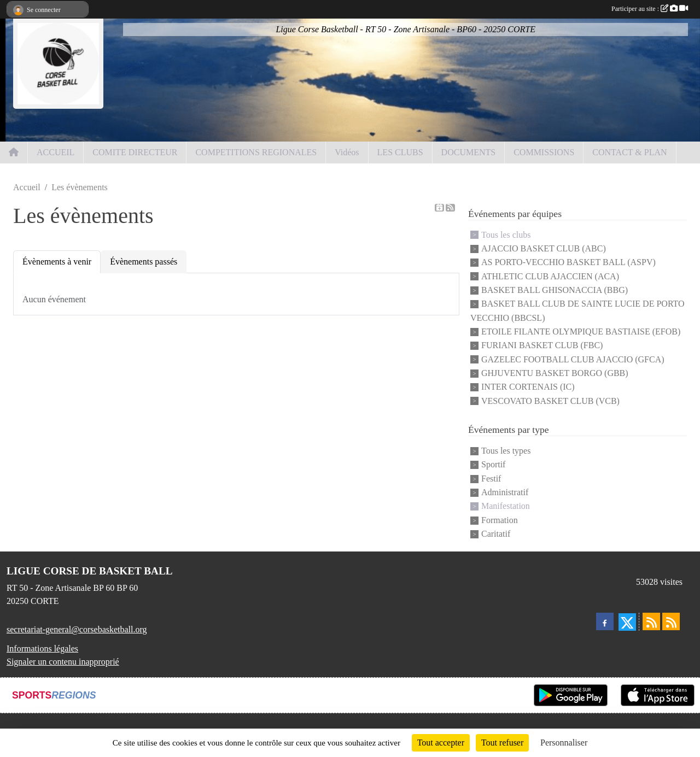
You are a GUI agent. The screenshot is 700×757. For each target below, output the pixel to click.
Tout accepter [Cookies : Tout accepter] (441, 743)
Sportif (493, 465)
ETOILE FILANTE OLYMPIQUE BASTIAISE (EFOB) (581, 331)
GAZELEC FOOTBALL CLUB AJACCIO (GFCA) (573, 359)
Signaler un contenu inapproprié (63, 662)
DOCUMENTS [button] (469, 152)
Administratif (505, 492)
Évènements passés (144, 262)
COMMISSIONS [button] (544, 152)
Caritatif (496, 534)
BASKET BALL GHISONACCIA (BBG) (555, 290)
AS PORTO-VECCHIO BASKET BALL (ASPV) (568, 263)
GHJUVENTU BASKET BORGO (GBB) (555, 373)
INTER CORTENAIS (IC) (528, 387)
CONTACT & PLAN (629, 152)
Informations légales (42, 649)
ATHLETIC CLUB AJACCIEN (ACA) (550, 276)
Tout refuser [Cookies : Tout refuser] (503, 743)
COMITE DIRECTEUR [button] (135, 152)
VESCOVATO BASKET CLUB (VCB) (550, 401)
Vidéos (347, 152)
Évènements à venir (57, 262)
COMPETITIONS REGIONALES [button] (256, 152)
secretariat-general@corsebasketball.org (77, 629)
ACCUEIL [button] (56, 152)
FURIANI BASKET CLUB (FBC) (542, 346)
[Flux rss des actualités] (651, 621)
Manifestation (506, 506)
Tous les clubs (506, 235)
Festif (491, 479)
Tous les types (506, 451)
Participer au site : (650, 9)
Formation (500, 520)
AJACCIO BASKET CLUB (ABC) (544, 248)
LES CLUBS (400, 152)
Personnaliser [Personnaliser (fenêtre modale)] (564, 743)
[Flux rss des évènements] (671, 621)
